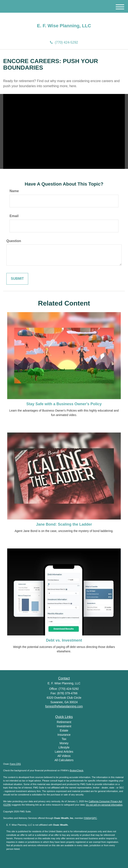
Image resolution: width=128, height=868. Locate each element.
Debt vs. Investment (64, 640)
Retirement (64, 722)
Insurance (64, 735)
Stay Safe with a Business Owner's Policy (64, 404)
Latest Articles (64, 752)
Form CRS (15, 764)
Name (14, 191)
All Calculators (64, 760)
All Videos (64, 756)
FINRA (87, 818)
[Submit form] (17, 279)
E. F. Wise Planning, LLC (64, 26)
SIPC (94, 818)
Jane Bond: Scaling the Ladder (64, 524)
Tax (64, 739)
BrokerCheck (77, 770)
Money (64, 743)
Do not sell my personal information (104, 805)
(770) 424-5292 (64, 42)
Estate (64, 730)
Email (14, 216)
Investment (64, 726)
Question (14, 241)
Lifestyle (64, 747)
